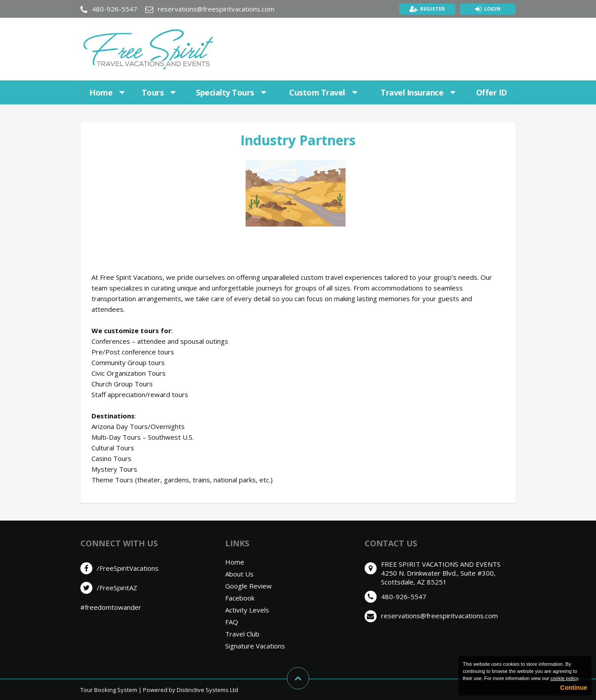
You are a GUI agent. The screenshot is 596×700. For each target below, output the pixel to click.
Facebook (240, 598)
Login (492, 9)
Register (433, 9)
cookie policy (564, 678)
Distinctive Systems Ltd (207, 690)
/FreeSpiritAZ (117, 588)
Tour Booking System (109, 690)
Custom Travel (323, 92)
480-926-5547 (115, 9)
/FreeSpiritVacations (128, 568)
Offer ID (492, 92)
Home (107, 92)
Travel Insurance (418, 92)
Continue (574, 688)
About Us (239, 574)
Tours (159, 92)
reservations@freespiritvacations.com (216, 9)
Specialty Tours (231, 92)
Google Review (248, 586)
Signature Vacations (255, 646)
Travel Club (242, 634)
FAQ (232, 622)
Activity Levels (247, 610)
